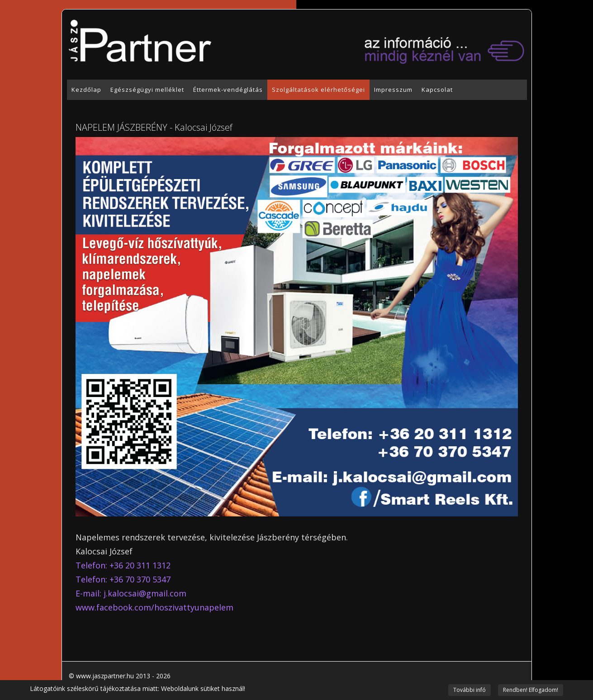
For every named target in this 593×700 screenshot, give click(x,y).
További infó (470, 690)
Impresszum (393, 90)
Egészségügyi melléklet (147, 90)
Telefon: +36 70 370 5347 (123, 579)
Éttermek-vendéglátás (228, 90)
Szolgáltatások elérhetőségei (318, 90)
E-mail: (131, 593)
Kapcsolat (437, 90)
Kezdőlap (86, 90)
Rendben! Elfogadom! (531, 690)
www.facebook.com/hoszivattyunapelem (154, 607)
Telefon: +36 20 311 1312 (123, 565)
